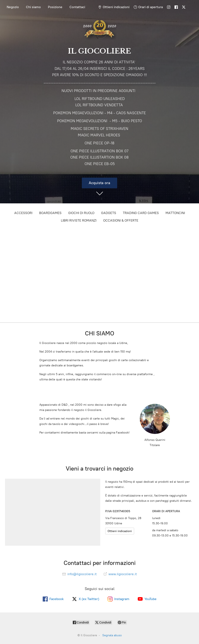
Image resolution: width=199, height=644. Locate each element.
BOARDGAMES (50, 213)
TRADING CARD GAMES (141, 213)
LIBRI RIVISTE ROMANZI (79, 220)
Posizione (55, 7)
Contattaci (77, 7)
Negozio (13, 7)
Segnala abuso (112, 635)
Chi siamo (33, 7)
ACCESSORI (23, 213)
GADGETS (109, 213)
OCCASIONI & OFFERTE (121, 220)
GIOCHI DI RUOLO (81, 213)
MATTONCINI (175, 213)
